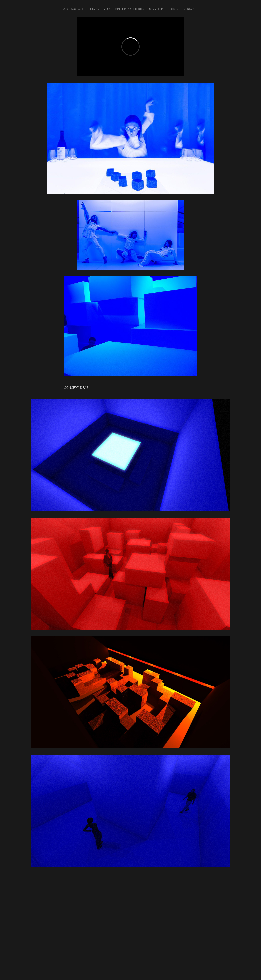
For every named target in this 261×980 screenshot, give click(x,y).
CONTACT (189, 9)
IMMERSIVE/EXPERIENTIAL (130, 9)
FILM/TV (95, 9)
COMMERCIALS (158, 9)
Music (107, 9)
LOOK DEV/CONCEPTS (74, 9)
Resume (175, 9)
